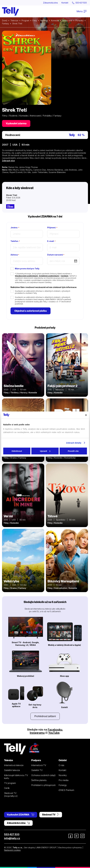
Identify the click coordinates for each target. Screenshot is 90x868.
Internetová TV (39, 765)
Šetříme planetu (39, 780)
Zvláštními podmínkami (49, 276)
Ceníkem (65, 276)
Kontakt (64, 3)
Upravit (45, 451)
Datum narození (56, 255)
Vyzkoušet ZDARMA (21, 815)
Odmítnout (17, 451)
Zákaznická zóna (48, 3)
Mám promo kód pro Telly (27, 269)
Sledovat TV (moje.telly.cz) (11, 795)
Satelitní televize (12, 770)
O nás (61, 765)
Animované (67, 21)
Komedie (55, 21)
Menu (82, 11)
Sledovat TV (51, 815)
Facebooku (55, 730)
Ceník (7, 788)
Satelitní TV (37, 770)
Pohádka (79, 21)
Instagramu (37, 733)
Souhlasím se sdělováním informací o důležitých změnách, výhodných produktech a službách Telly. (43, 292)
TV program (10, 783)
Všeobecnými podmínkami (26, 276)
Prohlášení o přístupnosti (43, 785)
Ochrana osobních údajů (43, 775)
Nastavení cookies (12, 850)
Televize (14, 21)
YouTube (54, 733)
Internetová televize (14, 765)
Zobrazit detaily (74, 443)
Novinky (63, 775)
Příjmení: (52, 228)
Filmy (35, 21)
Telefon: (15, 241)
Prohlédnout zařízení (45, 716)
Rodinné (44, 21)
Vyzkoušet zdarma (16, 123)
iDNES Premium (66, 790)
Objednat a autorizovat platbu (31, 311)
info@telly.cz (12, 838)
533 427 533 (12, 834)
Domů (5, 21)
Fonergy (63, 785)
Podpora (36, 760)
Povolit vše (73, 451)
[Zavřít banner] (86, 415)
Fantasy (6, 24)
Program (25, 21)
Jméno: (15, 228)
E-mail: (51, 241)
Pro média (64, 780)
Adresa (15, 255)
